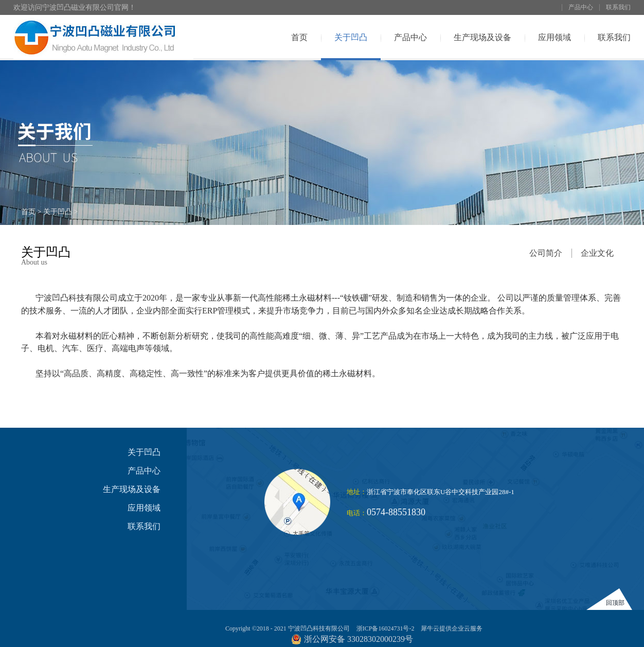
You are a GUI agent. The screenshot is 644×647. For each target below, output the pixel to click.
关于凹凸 (58, 212)
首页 (299, 37)
